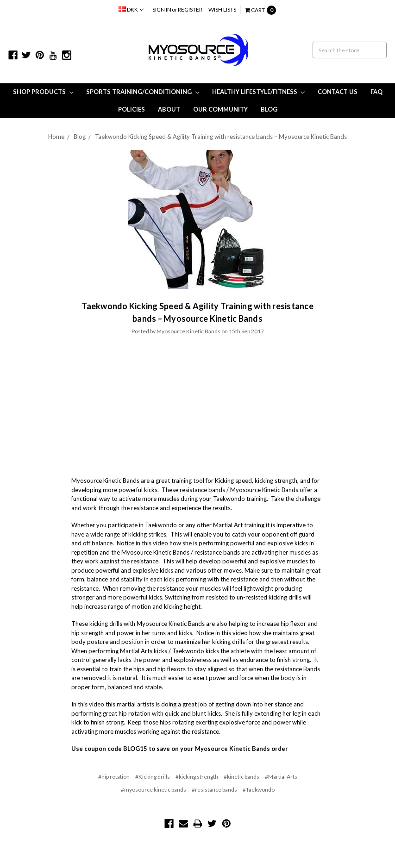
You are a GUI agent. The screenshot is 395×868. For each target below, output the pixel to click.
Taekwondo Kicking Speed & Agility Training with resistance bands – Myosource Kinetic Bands (221, 137)
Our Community (220, 109)
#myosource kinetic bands (154, 790)
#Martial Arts (281, 777)
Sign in (162, 9)
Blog (269, 109)
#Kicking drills (153, 777)
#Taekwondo (259, 790)
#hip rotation (114, 777)
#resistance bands (214, 790)
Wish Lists (222, 9)
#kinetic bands (241, 777)
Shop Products (43, 92)
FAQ (376, 92)
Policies (132, 109)
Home (56, 137)
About (169, 109)
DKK (131, 9)
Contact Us (338, 92)
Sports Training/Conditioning (143, 92)
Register (190, 9)
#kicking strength (197, 777)
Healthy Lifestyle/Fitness (258, 92)
